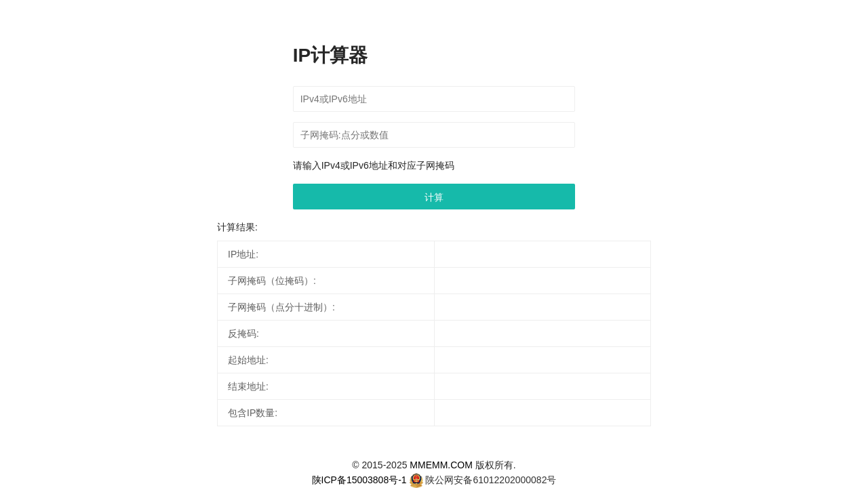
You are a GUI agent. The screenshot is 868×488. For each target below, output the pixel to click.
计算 (434, 197)
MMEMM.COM (441, 465)
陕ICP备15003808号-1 (359, 480)
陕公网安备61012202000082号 (491, 480)
